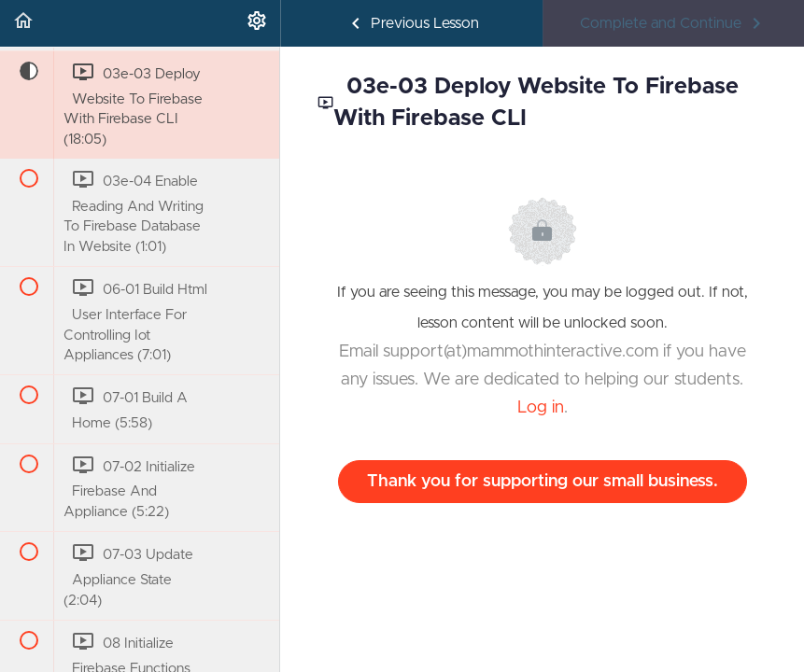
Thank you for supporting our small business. (543, 482)
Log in (541, 408)
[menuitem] (257, 23)
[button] (23, 23)
